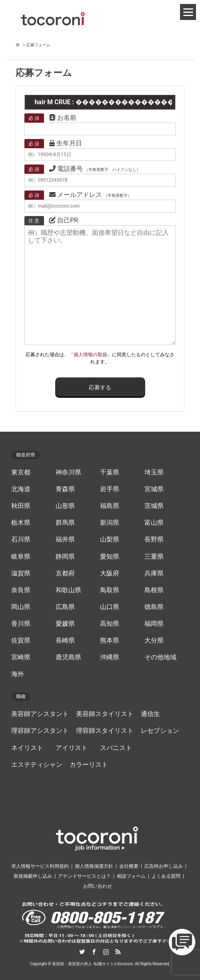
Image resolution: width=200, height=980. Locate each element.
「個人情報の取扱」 (90, 355)
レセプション (160, 731)
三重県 (154, 557)
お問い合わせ (98, 886)
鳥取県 (110, 590)
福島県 (110, 506)
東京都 (21, 472)
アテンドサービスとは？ (84, 876)
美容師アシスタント (40, 714)
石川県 (21, 540)
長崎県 (65, 641)
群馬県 (65, 523)
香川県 (21, 624)
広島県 (65, 607)
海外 (18, 674)
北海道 (21, 489)
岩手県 (110, 489)
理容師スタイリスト (105, 731)
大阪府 (110, 573)
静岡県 (65, 557)
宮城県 (154, 489)
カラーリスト (89, 765)
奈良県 (21, 590)
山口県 (110, 607)
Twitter (82, 952)
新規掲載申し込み (33, 876)
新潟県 (110, 523)
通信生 (150, 714)
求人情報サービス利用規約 (40, 866)
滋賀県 (21, 573)
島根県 (154, 590)
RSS (118, 952)
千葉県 (110, 472)
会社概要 (129, 866)
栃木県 (21, 523)
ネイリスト (27, 748)
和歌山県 (68, 590)
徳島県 (154, 607)
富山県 (154, 523)
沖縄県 (110, 657)
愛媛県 (65, 624)
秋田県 (21, 506)
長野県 (154, 540)
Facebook (94, 952)
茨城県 (154, 506)
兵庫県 (154, 573)
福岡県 (154, 624)
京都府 (65, 573)
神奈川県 (68, 472)
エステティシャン (37, 765)
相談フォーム (131, 876)
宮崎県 (21, 657)
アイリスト (72, 748)
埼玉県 (154, 472)
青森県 (65, 489)
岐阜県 (21, 557)
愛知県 (110, 557)
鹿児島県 (68, 657)
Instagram (106, 952)
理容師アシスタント (40, 731)
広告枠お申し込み (164, 866)
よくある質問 (166, 876)
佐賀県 (21, 641)
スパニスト (116, 748)
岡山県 (21, 607)
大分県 (154, 641)
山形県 (65, 506)
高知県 (110, 624)
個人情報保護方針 (94, 866)
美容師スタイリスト (105, 714)
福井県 (65, 540)
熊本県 (110, 641)
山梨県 (110, 540)
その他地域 (160, 657)
